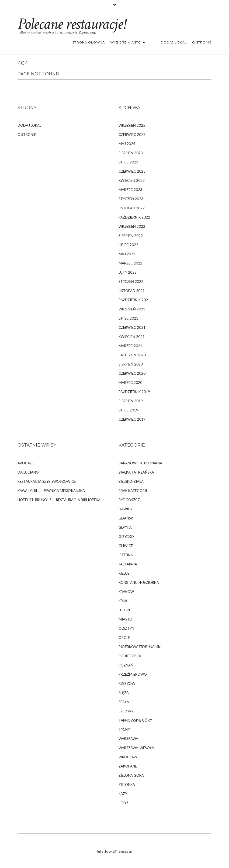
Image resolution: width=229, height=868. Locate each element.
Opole (124, 638)
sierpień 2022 (131, 236)
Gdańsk (126, 518)
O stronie (202, 42)
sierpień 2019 (131, 401)
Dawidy (126, 509)
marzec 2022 (130, 263)
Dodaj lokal (174, 42)
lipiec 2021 (128, 318)
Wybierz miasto (138, 42)
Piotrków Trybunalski (140, 647)
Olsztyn (126, 628)
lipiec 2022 (128, 245)
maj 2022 (127, 254)
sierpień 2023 (131, 153)
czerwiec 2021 (132, 327)
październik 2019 (134, 392)
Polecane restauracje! (71, 24)
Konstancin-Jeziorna (139, 582)
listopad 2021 (132, 291)
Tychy (124, 729)
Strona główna (99, 42)
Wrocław (128, 757)
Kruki (124, 601)
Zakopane (128, 766)
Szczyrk (126, 711)
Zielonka (127, 785)
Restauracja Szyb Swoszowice (47, 481)
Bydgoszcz (129, 500)
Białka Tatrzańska (136, 472)
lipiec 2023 (128, 162)
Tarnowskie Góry (135, 720)
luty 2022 (128, 272)
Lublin (124, 610)
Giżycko (126, 537)
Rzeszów (127, 683)
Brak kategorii (133, 491)
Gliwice (126, 546)
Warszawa (128, 739)
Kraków (126, 592)
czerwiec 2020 (132, 373)
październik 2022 (134, 217)
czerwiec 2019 (132, 419)
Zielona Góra (131, 775)
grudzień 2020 (132, 355)
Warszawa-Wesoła (136, 748)
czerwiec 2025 (132, 135)
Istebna (126, 555)
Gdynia (125, 527)
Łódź (123, 803)
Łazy (123, 794)
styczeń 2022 (131, 281)
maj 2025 (127, 144)
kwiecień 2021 (132, 337)
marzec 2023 (130, 190)
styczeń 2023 (131, 199)
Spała (124, 702)
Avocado (27, 463)
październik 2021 (134, 300)
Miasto (125, 619)
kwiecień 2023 (132, 180)
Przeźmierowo (133, 674)
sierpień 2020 (131, 364)
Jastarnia (128, 564)
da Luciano (28, 472)
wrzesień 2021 (132, 309)
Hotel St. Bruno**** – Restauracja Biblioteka (59, 500)
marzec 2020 (130, 383)
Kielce (124, 573)
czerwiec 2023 (132, 171)
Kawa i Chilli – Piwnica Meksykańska (51, 491)
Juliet (101, 851)
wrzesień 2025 (132, 125)
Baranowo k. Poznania (140, 463)
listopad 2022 (132, 208)
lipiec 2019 (128, 410)
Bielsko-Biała (131, 481)
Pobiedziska (130, 656)
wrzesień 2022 (132, 226)
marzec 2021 (130, 346)
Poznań (126, 665)
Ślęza (124, 693)
